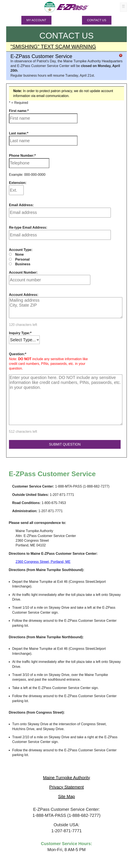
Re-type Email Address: (28, 227)
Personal (22, 259)
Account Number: (23, 272)
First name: (18, 111)
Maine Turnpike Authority (66, 778)
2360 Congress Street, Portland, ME (43, 562)
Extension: (18, 183)
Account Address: (24, 295)
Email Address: (21, 205)
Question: (17, 354)
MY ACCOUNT (36, 20)
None (19, 254)
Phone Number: (22, 156)
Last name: (18, 133)
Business (23, 264)
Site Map (66, 796)
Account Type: (21, 250)
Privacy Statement (66, 787)
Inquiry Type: (20, 333)
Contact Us (97, 20)
